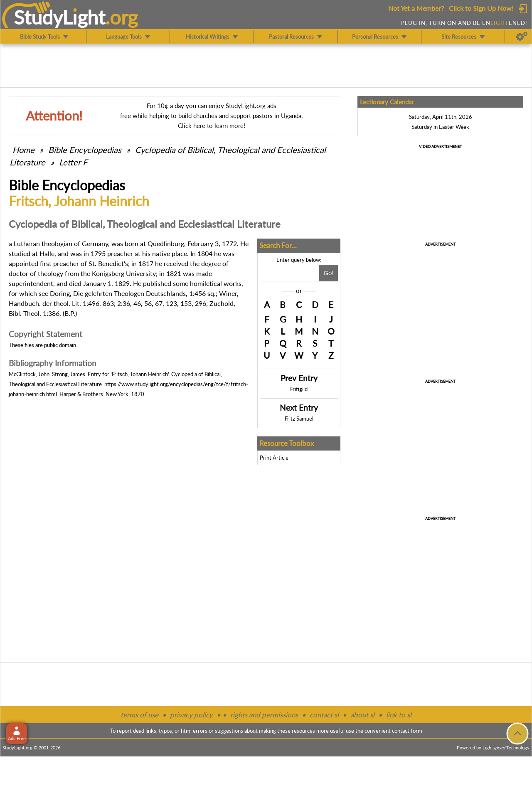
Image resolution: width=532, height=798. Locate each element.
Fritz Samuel (299, 419)
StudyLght (60, 17)
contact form (407, 731)
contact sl (324, 715)
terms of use (139, 715)
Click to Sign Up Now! (481, 8)
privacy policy (191, 715)
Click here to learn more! (212, 126)
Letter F (73, 162)
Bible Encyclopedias (85, 150)
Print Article (274, 458)
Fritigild (299, 389)
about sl (362, 715)
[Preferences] (522, 37)
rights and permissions (264, 715)
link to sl (399, 715)
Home (23, 150)
